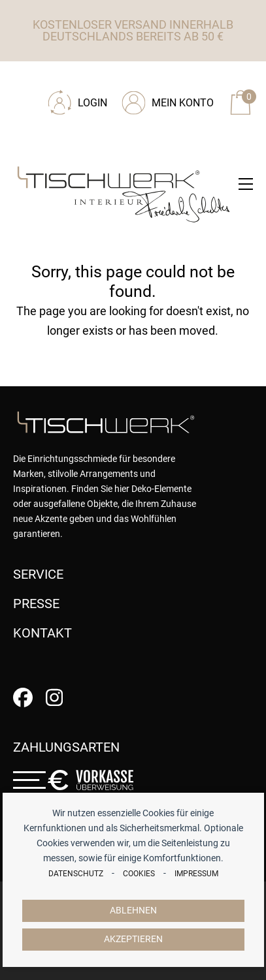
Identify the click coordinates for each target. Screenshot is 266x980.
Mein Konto (183, 103)
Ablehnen (133, 911)
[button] (246, 184)
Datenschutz (76, 874)
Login (92, 103)
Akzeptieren (133, 939)
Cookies (139, 874)
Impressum (196, 874)
